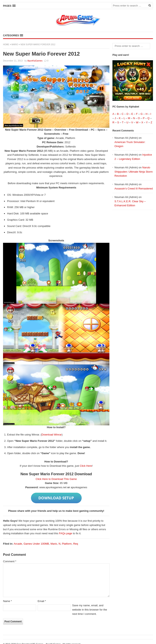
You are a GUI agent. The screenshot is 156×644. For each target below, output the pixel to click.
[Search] (150, 5)
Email (42, 601)
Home (6, 45)
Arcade (18, 544)
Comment (10, 561)
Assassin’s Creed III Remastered (134, 189)
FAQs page (66, 533)
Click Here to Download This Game (56, 479)
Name (7, 601)
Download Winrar (52, 435)
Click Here (86, 466)
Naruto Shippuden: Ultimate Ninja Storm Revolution (134, 172)
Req (76, 544)
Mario (15, 45)
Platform (67, 544)
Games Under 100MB (36, 544)
